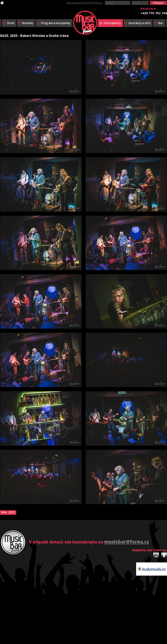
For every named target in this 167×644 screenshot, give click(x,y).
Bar (161, 23)
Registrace (96, 2)
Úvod (11, 23)
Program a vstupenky (56, 23)
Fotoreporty (112, 23)
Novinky (28, 23)
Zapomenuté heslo (78, 2)
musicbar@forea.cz (127, 542)
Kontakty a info (140, 23)
